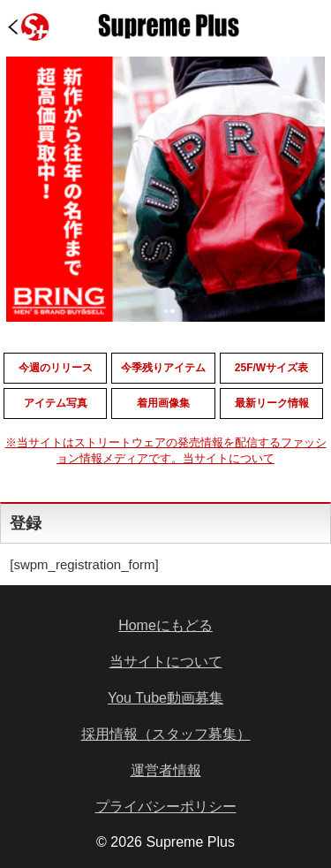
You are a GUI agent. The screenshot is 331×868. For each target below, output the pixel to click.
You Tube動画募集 (165, 698)
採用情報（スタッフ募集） (166, 734)
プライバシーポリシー (166, 807)
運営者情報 (166, 770)
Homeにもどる (165, 625)
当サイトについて (166, 662)
